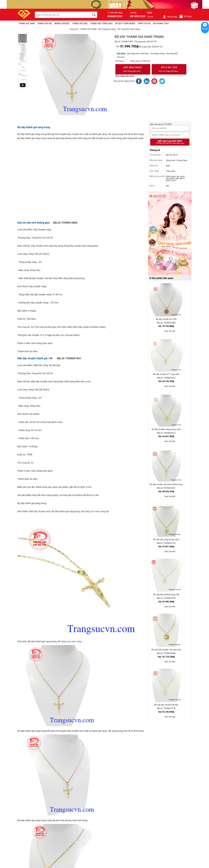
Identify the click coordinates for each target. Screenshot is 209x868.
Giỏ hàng (185, 16)
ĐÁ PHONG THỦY (161, 23)
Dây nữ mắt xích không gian (34, 223)
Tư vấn (205, 29)
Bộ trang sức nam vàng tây (95, 511)
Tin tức (150, 17)
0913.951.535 (169, 69)
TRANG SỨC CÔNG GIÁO (101, 23)
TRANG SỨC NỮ (44, 23)
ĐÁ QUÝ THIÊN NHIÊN (125, 23)
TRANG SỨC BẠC (80, 23)
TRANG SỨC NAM (27, 23)
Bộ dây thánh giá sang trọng (34, 127)
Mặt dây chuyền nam (40, 511)
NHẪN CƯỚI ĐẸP (62, 23)
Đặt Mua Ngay (133, 69)
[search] (94, 15)
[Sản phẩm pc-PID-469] (170, 234)
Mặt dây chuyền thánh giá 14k (35, 358)
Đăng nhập (170, 17)
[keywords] (61, 15)
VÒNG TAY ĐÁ (144, 23)
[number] (127, 61)
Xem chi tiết (170, 331)
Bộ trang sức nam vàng (70, 641)
